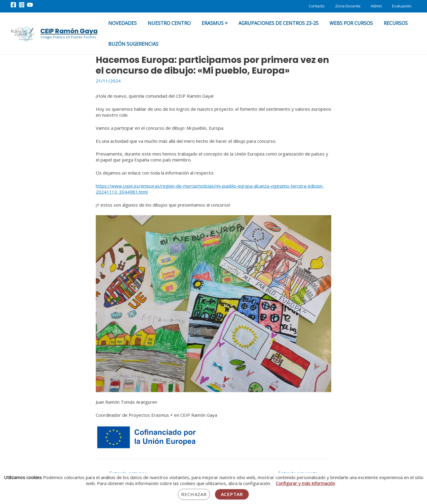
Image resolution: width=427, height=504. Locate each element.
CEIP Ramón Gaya (69, 31)
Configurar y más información (305, 483)
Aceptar (232, 494)
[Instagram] (22, 5)
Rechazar (194, 494)
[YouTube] (30, 5)
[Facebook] (13, 5)
